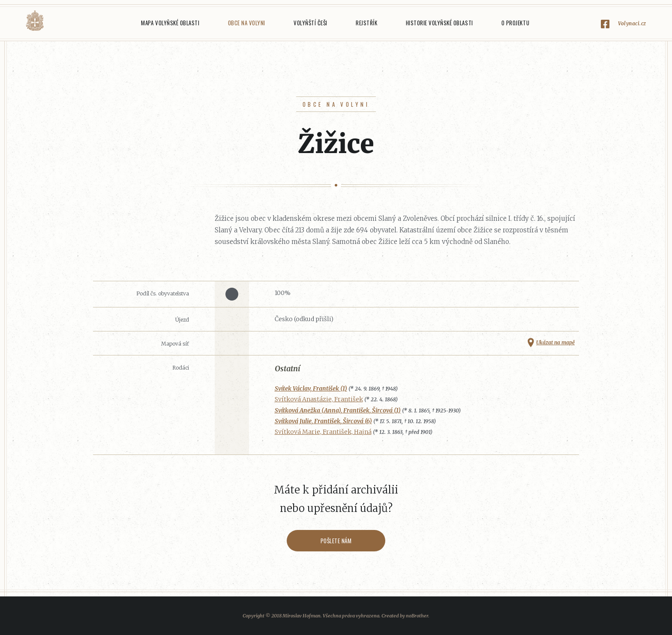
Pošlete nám (336, 541)
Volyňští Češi (310, 23)
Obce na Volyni (247, 23)
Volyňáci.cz (35, 21)
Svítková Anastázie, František (319, 399)
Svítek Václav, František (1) (311, 388)
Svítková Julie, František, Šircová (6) (323, 421)
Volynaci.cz (632, 23)
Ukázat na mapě (555, 342)
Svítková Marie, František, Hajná (323, 432)
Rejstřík (366, 23)
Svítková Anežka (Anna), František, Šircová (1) (338, 410)
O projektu (515, 23)
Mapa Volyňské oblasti (170, 23)
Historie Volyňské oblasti (439, 23)
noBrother (417, 616)
